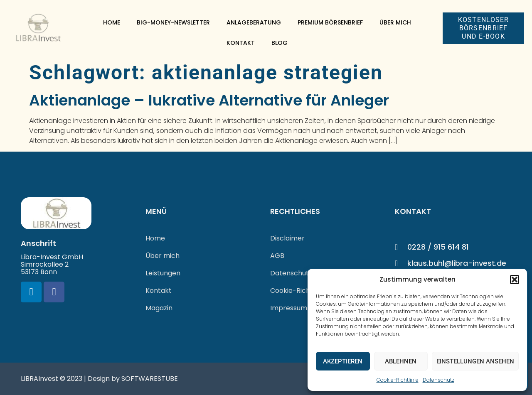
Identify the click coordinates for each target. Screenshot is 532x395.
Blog (280, 43)
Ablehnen (401, 361)
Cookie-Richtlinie (398, 380)
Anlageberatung (254, 22)
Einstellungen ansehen (475, 361)
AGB (277, 256)
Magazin (159, 308)
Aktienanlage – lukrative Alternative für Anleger (209, 100)
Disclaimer (287, 238)
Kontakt (241, 43)
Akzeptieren (343, 361)
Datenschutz (438, 380)
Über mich (395, 22)
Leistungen (163, 273)
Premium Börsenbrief (330, 22)
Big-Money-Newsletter (173, 22)
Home (112, 22)
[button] (515, 280)
